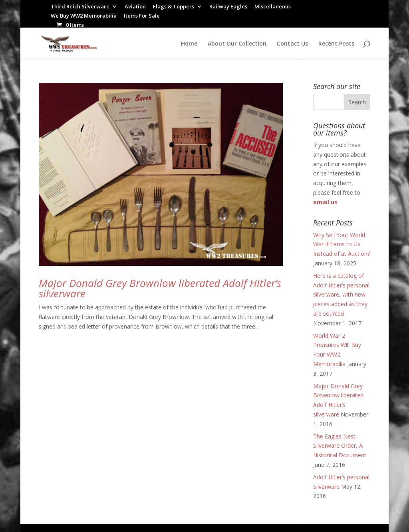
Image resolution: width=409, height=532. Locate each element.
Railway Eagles (228, 7)
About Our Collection (237, 44)
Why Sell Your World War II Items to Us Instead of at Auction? (341, 244)
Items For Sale (142, 16)
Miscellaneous (273, 7)
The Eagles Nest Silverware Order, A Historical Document (340, 446)
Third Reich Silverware (80, 7)
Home (189, 44)
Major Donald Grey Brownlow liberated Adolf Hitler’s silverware (160, 288)
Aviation (135, 7)
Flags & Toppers (174, 7)
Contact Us (292, 44)
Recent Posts (336, 44)
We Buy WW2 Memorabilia (84, 16)
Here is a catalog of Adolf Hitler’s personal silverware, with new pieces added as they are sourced (341, 295)
